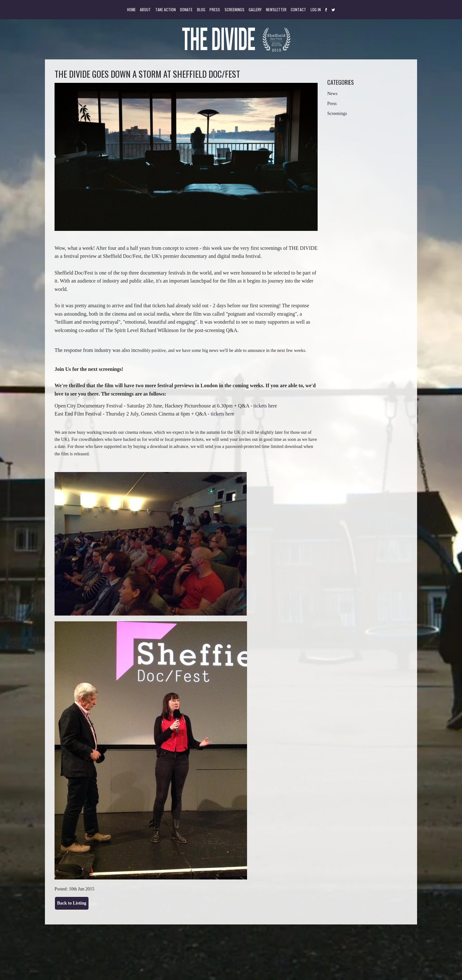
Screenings (235, 9)
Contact (298, 9)
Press (215, 9)
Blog (201, 9)
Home (131, 9)
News (332, 94)
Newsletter (276, 9)
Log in (316, 9)
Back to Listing (72, 903)
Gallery (255, 9)
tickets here (265, 406)
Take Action (166, 9)
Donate (186, 9)
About (145, 9)
